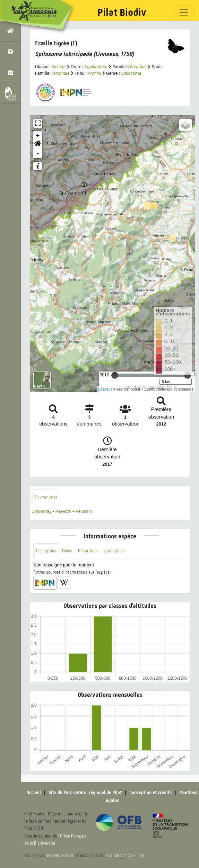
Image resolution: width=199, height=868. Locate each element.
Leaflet (104, 389)
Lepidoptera (96, 67)
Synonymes (114, 551)
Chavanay (42, 511)
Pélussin (84, 511)
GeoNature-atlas (60, 856)
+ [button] (38, 136)
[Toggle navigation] (184, 12)
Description (46, 551)
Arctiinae (61, 73)
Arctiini (94, 73)
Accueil (34, 793)
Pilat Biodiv (122, 12)
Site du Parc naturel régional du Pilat (85, 793)
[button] (38, 145)
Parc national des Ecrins (124, 856)
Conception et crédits (150, 793)
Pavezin (63, 511)
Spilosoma (131, 73)
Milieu (67, 551)
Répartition (88, 551)
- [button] (38, 154)
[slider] (115, 375)
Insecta (59, 67)
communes (46, 497)
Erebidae (138, 67)
